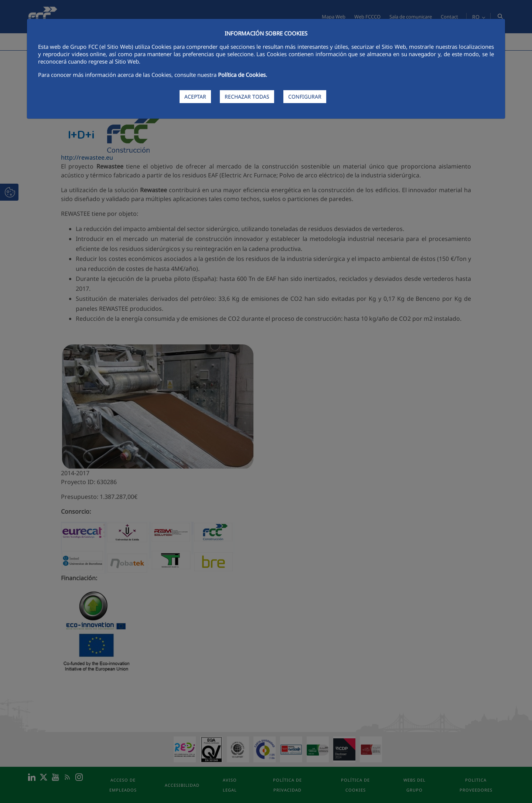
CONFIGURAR (305, 97)
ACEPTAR (195, 97)
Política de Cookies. (243, 75)
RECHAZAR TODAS (247, 97)
